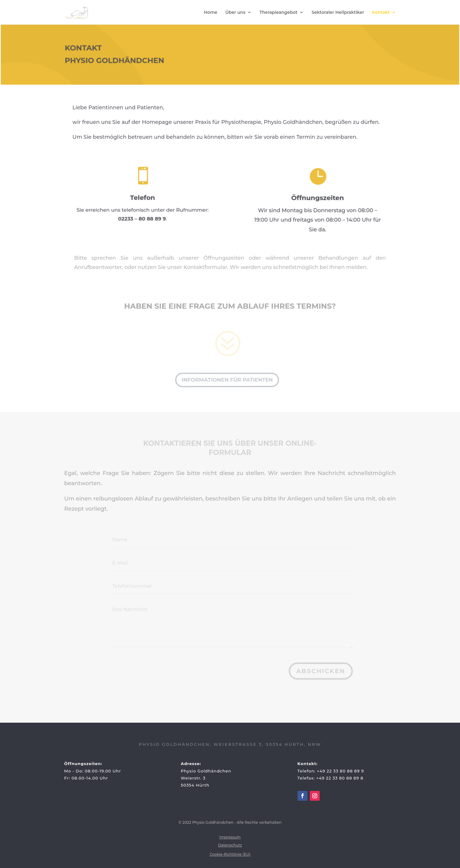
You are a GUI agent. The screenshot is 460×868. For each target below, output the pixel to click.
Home (211, 13)
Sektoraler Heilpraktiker (338, 13)
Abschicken (321, 671)
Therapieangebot (279, 13)
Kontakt (381, 13)
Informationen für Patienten (227, 380)
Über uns (235, 13)
